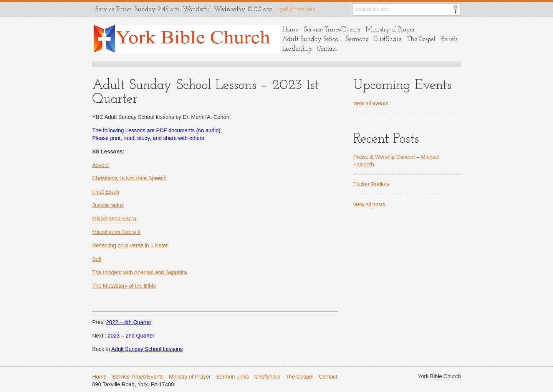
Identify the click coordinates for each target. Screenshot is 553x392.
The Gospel (421, 39)
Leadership (297, 49)
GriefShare (387, 39)
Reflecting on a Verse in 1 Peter (130, 245)
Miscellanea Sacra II (116, 232)
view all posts (369, 204)
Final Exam (106, 192)
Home (290, 30)
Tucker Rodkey (371, 184)
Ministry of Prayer (390, 30)
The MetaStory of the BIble (124, 286)
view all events (371, 103)
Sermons (357, 39)
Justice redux (108, 205)
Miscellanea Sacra (114, 219)
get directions (297, 9)
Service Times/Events (332, 30)
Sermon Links (233, 377)
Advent (101, 165)
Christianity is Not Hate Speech (129, 178)
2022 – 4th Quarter (129, 322)
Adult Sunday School (311, 39)
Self (97, 259)
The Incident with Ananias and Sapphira (140, 272)
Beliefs (449, 39)
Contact (327, 49)
